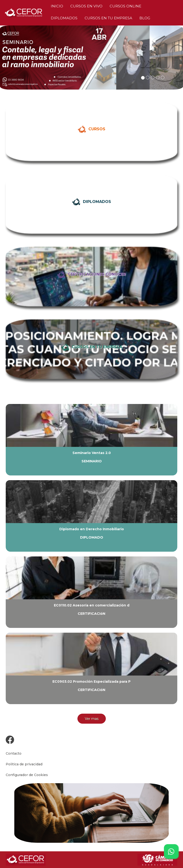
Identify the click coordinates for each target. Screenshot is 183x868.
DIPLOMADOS (64, 18)
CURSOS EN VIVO (86, 6)
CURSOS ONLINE (125, 6)
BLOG (145, 18)
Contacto (14, 753)
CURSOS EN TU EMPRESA (108, 18)
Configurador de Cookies (27, 775)
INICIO (57, 6)
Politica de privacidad (24, 764)
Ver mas (92, 719)
